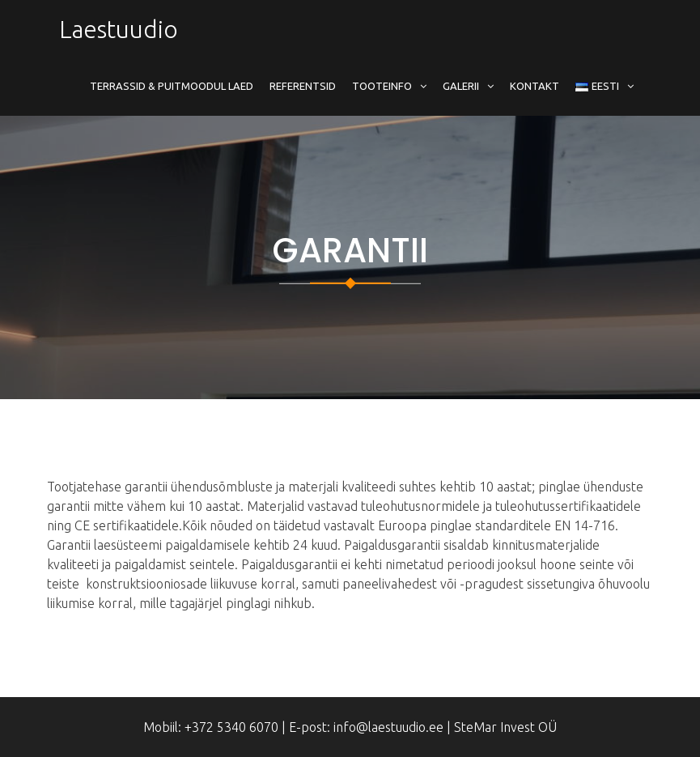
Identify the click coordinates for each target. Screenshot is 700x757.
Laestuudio (119, 29)
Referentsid (303, 86)
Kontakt (535, 86)
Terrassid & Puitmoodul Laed (172, 86)
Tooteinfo (382, 86)
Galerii (461, 86)
